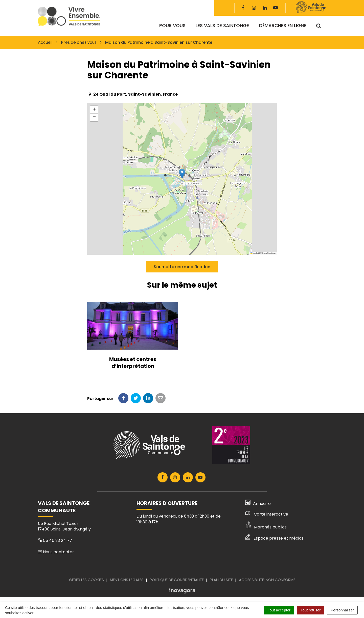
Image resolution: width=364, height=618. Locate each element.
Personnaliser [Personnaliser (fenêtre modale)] (342, 610)
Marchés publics (266, 527)
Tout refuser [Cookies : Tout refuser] (311, 610)
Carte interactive (267, 514)
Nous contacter (56, 552)
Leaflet (255, 253)
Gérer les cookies (86, 580)
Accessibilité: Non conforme (267, 580)
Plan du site (221, 580)
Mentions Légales (127, 580)
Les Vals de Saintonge (222, 25)
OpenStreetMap (269, 253)
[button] (182, 174)
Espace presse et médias (274, 538)
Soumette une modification (182, 267)
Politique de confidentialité (177, 580)
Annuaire (258, 504)
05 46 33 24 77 (55, 540)
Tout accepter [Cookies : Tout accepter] (279, 610)
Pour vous (172, 25)
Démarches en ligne (283, 25)
